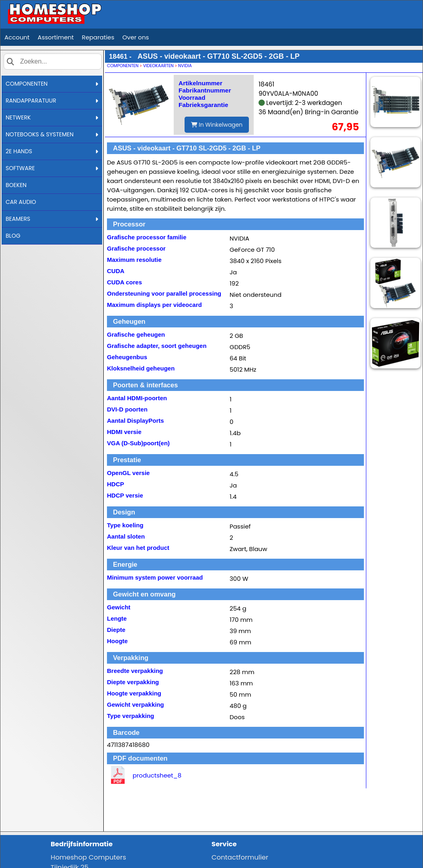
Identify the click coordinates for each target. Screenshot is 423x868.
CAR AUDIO (21, 202)
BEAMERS (52, 219)
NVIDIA (185, 66)
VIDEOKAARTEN (158, 66)
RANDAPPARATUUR (52, 101)
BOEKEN (16, 185)
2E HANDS (52, 151)
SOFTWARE (52, 168)
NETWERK (52, 117)
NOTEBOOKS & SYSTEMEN (52, 134)
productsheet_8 (157, 775)
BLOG (13, 236)
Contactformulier (240, 857)
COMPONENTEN (52, 84)
